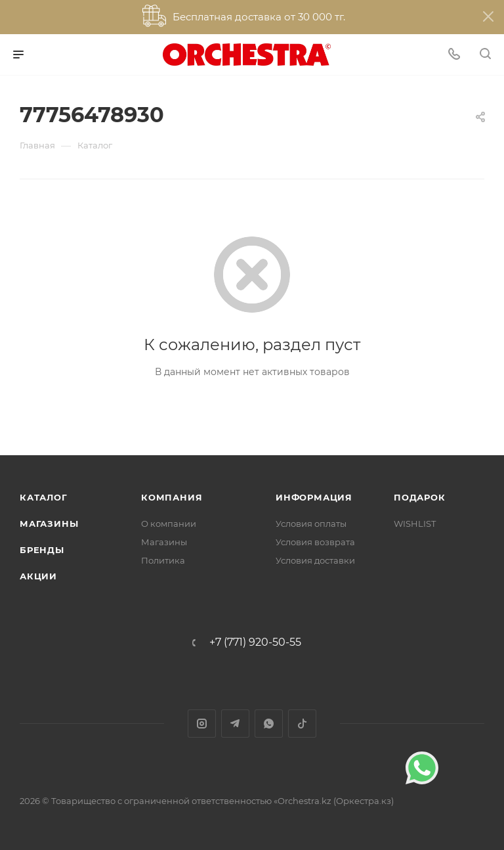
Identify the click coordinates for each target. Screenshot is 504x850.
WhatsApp (269, 724)
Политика (163, 560)
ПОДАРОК (420, 497)
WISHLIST (415, 524)
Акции (38, 576)
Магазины (49, 524)
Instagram (202, 724)
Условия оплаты (311, 524)
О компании (169, 524)
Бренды (42, 550)
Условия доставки (315, 560)
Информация (314, 497)
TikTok (302, 724)
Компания (172, 497)
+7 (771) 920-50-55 (255, 642)
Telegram (235, 724)
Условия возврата (315, 542)
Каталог (44, 497)
